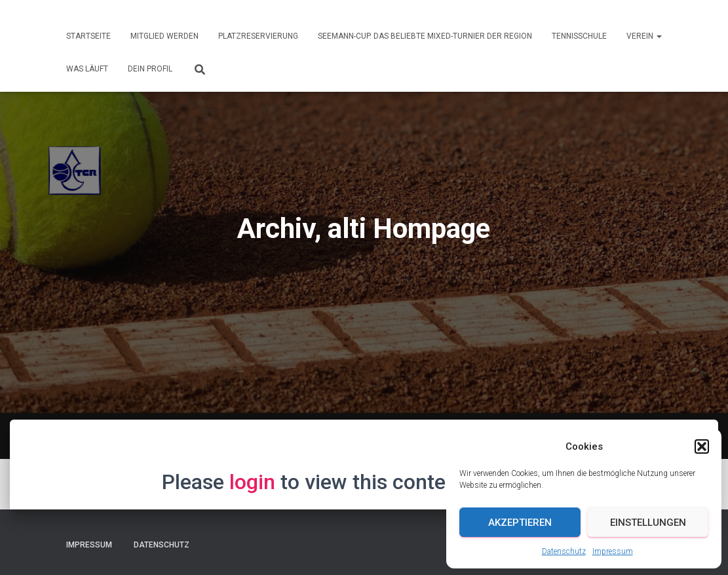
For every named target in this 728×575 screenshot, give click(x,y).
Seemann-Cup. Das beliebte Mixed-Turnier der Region (425, 36)
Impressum (613, 551)
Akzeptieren (520, 523)
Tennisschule (579, 36)
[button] (702, 446)
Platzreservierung (258, 36)
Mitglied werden (164, 36)
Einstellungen (648, 523)
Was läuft (87, 69)
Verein (644, 36)
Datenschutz (564, 551)
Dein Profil (150, 69)
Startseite (88, 36)
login (252, 482)
